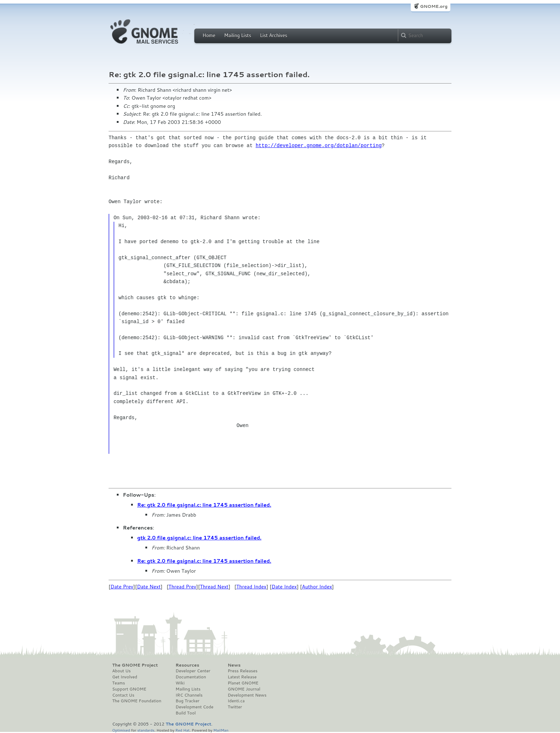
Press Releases (242, 671)
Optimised (121, 730)
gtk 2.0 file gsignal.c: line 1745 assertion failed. (199, 538)
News (234, 665)
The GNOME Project (135, 665)
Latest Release (242, 677)
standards (146, 730)
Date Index (284, 587)
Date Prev (122, 587)
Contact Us (123, 695)
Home (209, 35)
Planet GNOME (243, 683)
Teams (119, 683)
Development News (247, 695)
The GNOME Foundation (137, 701)
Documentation (191, 677)
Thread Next (214, 587)
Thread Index (252, 587)
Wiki (180, 683)
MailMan (221, 730)
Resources (187, 665)
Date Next (149, 587)
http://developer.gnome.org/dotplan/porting (319, 145)
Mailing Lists (237, 35)
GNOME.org (434, 6)
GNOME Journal (244, 689)
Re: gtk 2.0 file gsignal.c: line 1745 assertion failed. (204, 505)
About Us (121, 671)
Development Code (195, 707)
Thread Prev (182, 587)
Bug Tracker (188, 701)
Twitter (235, 707)
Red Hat (182, 730)
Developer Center (193, 671)
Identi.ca (236, 701)
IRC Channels (189, 695)
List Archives (274, 35)
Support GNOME (129, 689)
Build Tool (186, 713)
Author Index (317, 587)
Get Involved (125, 677)
